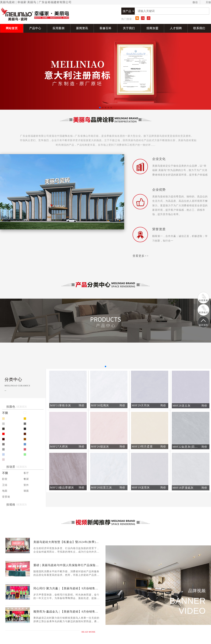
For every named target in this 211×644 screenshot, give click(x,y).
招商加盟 (152, 28)
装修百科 (105, 28)
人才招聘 (176, 28)
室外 (26, 485)
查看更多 (141, 256)
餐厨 (26, 479)
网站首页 (12, 28)
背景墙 (6, 497)
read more (91, 632)
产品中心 (35, 28)
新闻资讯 (82, 28)
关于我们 (129, 28)
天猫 (207, 2)
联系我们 (199, 28)
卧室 (5, 479)
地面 (5, 491)
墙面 (26, 491)
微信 (194, 2)
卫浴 (5, 485)
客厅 (26, 473)
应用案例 (59, 28)
